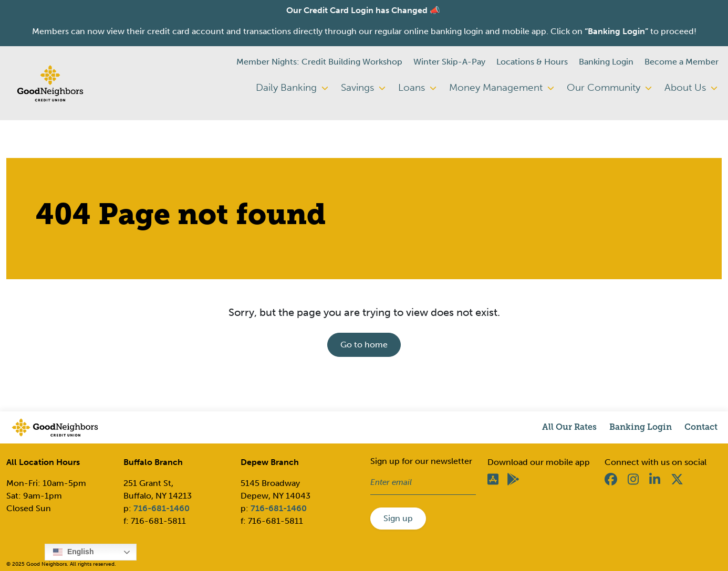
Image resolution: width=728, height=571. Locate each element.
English (73, 552)
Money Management (502, 87)
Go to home (364, 345)
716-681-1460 (162, 508)
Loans (417, 87)
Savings (363, 87)
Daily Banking (292, 87)
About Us (691, 87)
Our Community (609, 87)
